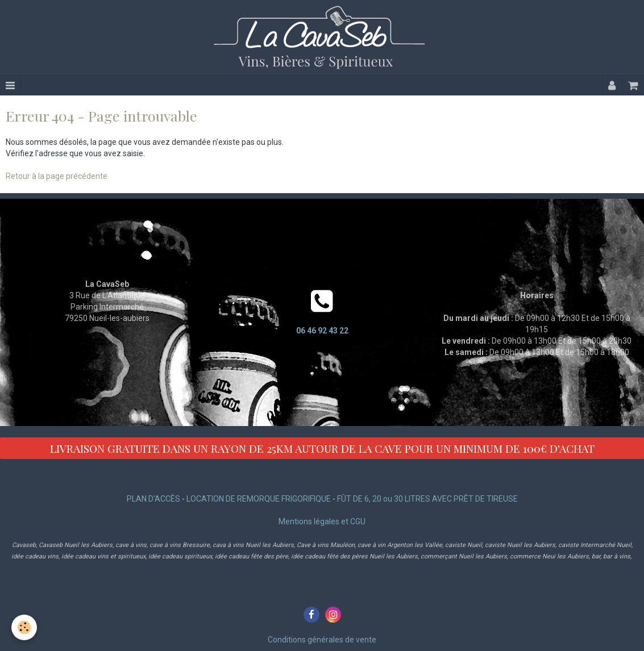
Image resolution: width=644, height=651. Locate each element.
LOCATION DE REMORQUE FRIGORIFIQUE (259, 499)
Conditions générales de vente (322, 640)
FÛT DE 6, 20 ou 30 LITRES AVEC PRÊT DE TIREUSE (427, 499)
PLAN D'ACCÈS (153, 499)
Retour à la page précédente (57, 176)
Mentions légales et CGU (322, 521)
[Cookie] (24, 627)
